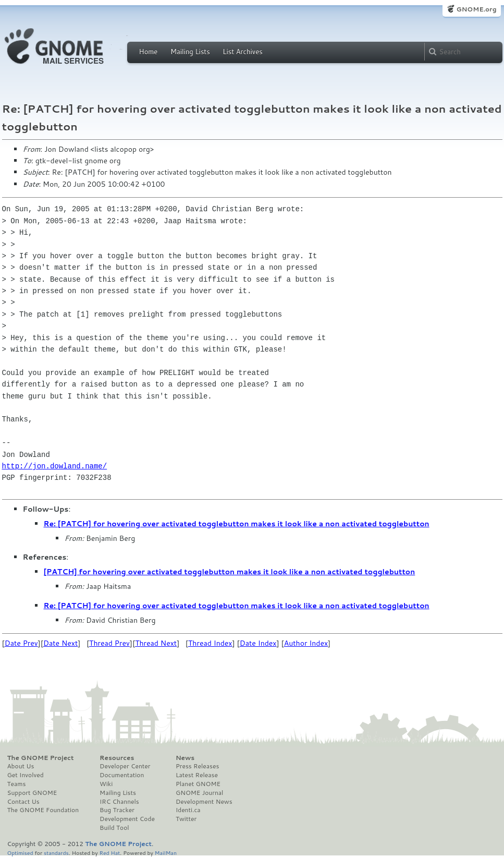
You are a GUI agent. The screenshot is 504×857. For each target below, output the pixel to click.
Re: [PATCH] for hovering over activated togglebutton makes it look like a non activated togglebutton (237, 524)
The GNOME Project (41, 758)
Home (149, 52)
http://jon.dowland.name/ (55, 466)
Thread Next (156, 643)
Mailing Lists (190, 52)
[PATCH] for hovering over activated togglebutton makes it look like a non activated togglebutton (230, 572)
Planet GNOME (198, 784)
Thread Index (210, 643)
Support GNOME (32, 793)
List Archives (242, 52)
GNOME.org (476, 9)
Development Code (127, 819)
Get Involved (26, 775)
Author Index (306, 643)
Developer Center (125, 766)
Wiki (106, 784)
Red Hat (109, 853)
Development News (204, 802)
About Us (21, 766)
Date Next (60, 643)
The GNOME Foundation (43, 810)
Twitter (186, 819)
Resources (117, 758)
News (185, 758)
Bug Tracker (117, 810)
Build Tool (114, 828)
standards (56, 853)
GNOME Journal (200, 793)
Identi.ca (188, 810)
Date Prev (21, 643)
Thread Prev (109, 643)
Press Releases (197, 766)
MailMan (166, 853)
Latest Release (197, 775)
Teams (17, 784)
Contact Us (23, 802)
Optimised (20, 853)
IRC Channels (119, 802)
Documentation (122, 775)
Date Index (258, 643)
